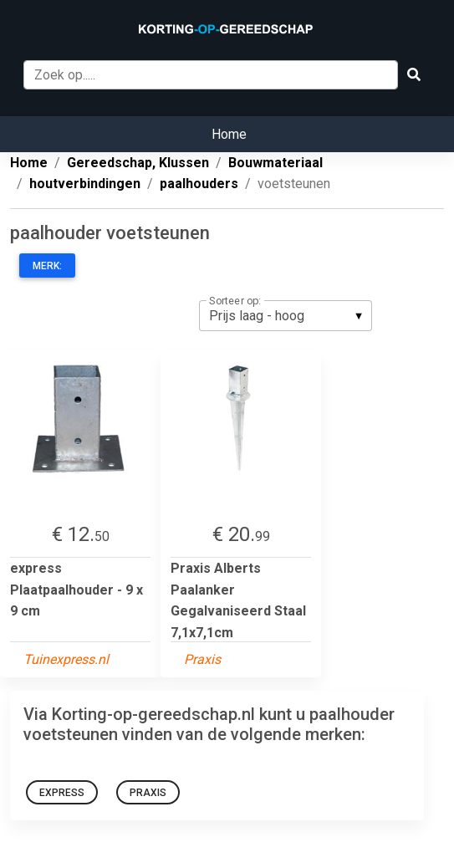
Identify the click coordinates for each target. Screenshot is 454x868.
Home (229, 134)
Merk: (47, 266)
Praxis (148, 793)
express (62, 793)
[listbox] (286, 315)
